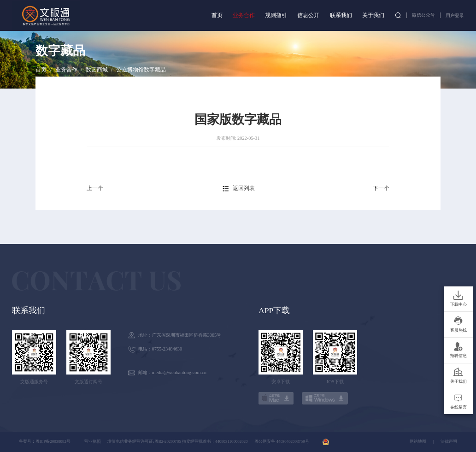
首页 (217, 15)
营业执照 (93, 441)
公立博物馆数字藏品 (141, 70)
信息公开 (308, 15)
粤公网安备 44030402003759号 (282, 441)
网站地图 (418, 441)
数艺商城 (97, 70)
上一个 (95, 188)
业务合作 (244, 15)
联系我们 (341, 15)
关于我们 (373, 15)
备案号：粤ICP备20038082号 (45, 441)
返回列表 (244, 188)
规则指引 (276, 15)
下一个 (381, 188)
